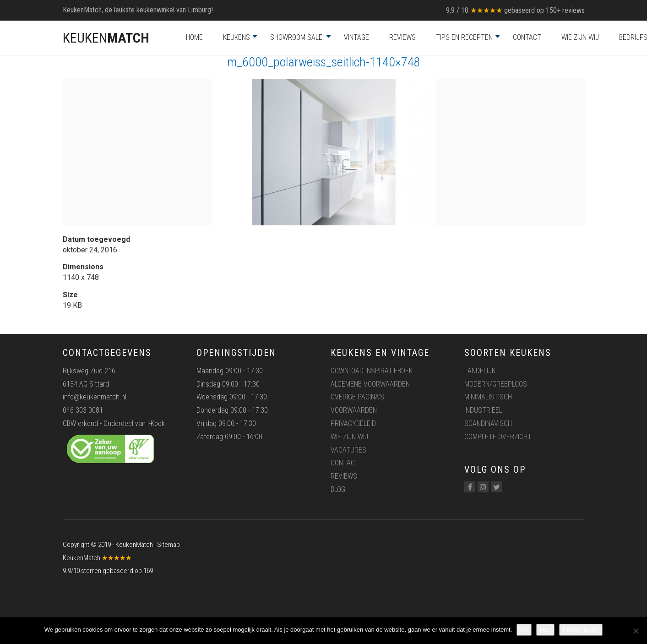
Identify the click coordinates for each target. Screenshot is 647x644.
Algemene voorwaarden (370, 384)
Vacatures (348, 450)
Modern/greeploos (496, 384)
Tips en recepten (464, 37)
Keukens (237, 37)
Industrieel (483, 410)
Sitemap (169, 545)
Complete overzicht (498, 437)
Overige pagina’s (357, 397)
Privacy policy (581, 630)
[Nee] (636, 631)
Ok (524, 630)
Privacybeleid (353, 423)
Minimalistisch (488, 397)
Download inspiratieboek (372, 371)
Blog (338, 489)
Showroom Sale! (297, 37)
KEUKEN (106, 38)
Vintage (356, 37)
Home (194, 37)
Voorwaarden (354, 410)
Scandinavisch (488, 423)
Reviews (402, 37)
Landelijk (480, 371)
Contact (527, 37)
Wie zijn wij (580, 37)
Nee (545, 630)
